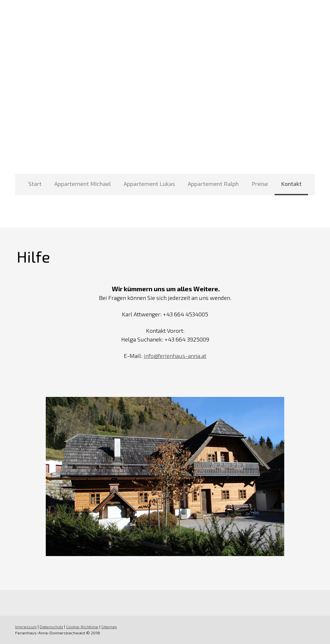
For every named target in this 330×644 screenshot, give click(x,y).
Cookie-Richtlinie (82, 627)
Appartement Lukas (149, 184)
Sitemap (109, 627)
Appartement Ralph (213, 184)
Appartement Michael (83, 184)
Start (35, 184)
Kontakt (291, 184)
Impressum (26, 627)
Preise (260, 184)
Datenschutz (51, 627)
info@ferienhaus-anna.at (175, 356)
